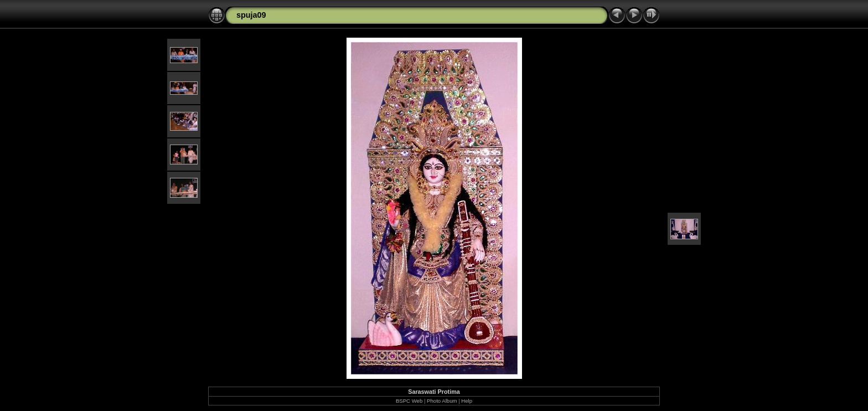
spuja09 (251, 15)
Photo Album (442, 401)
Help (467, 401)
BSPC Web (409, 401)
